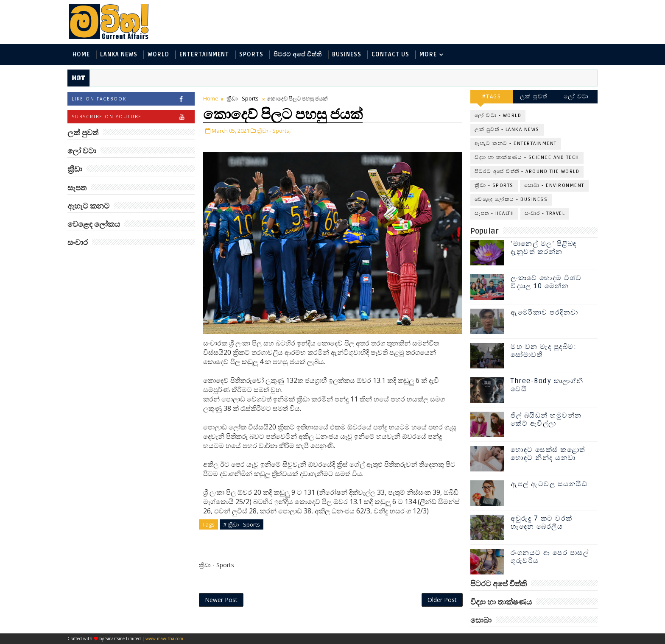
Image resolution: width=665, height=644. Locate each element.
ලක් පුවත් (534, 96)
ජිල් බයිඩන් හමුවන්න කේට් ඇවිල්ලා (546, 420)
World (158, 54)
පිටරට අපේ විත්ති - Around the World (527, 171)
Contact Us (390, 54)
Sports (251, 54)
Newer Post (221, 600)
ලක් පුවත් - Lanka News (507, 130)
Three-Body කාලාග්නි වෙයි (547, 385)
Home (81, 54)
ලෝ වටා (576, 96)
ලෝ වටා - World (498, 116)
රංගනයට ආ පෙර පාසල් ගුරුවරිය (550, 557)
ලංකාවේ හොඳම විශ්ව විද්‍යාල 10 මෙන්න (546, 282)
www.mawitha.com (164, 638)
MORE (428, 54)
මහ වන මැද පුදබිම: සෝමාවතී (543, 351)
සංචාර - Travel (545, 213)
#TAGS (492, 96)
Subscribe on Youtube (133, 117)
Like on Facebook (133, 99)
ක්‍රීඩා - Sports (243, 98)
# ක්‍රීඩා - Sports (242, 524)
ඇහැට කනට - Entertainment (516, 144)
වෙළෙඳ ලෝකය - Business (511, 199)
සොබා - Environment (554, 185)
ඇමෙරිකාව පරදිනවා (545, 312)
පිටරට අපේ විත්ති (298, 54)
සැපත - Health (494, 213)
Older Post (442, 600)
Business (347, 54)
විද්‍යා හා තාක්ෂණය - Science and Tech (527, 158)
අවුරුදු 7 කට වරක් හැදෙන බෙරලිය (542, 523)
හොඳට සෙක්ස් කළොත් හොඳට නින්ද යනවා (548, 454)
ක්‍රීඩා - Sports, (274, 131)
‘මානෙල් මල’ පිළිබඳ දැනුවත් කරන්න (544, 248)
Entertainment (204, 54)
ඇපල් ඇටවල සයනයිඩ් (549, 484)
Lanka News (119, 54)
